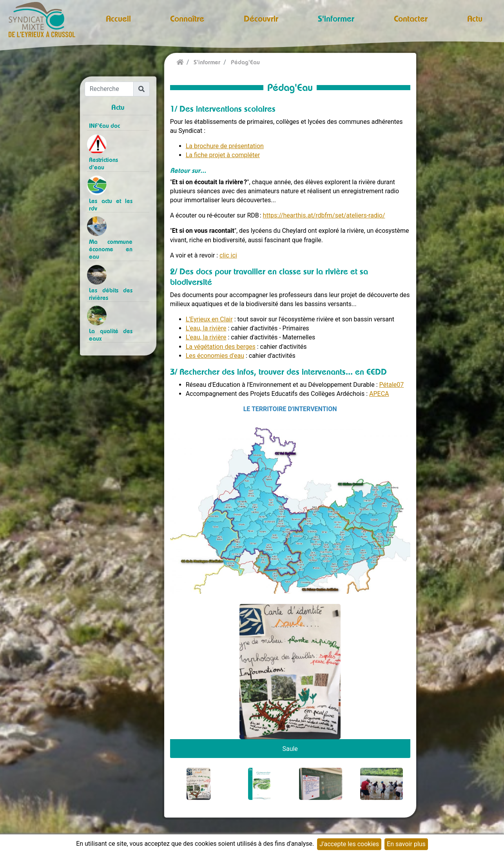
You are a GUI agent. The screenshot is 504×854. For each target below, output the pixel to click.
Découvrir (261, 18)
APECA (379, 394)
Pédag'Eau (245, 62)
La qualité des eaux (111, 335)
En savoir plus (406, 844)
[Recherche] (109, 89)
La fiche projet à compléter (223, 155)
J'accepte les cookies (349, 844)
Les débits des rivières (111, 294)
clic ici (228, 255)
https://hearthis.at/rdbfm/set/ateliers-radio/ (324, 215)
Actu (475, 18)
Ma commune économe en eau (111, 249)
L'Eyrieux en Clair (209, 319)
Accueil (118, 18)
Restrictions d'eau (103, 163)
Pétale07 (392, 385)
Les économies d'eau (215, 356)
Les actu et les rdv (111, 205)
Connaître (187, 18)
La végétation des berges (221, 347)
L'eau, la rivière (206, 328)
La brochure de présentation (225, 146)
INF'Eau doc (104, 126)
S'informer (336, 18)
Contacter (411, 18)
